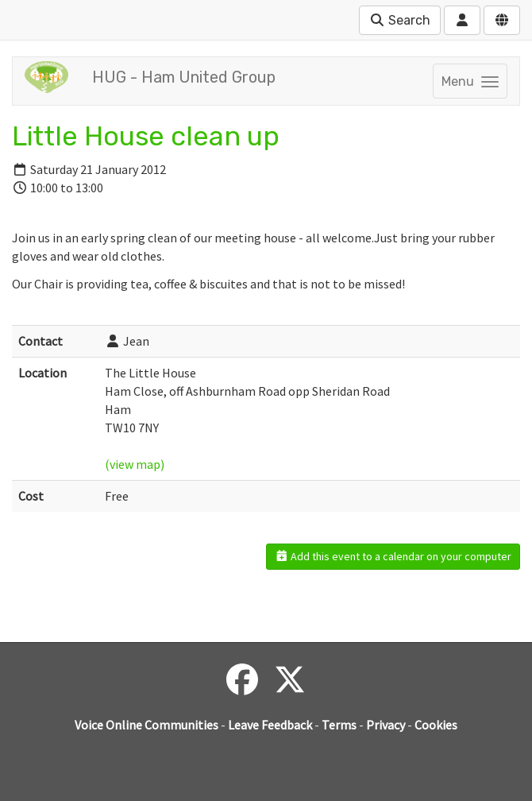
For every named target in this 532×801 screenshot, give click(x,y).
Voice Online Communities (146, 725)
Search (400, 20)
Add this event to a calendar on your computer (393, 556)
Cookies (436, 725)
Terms (339, 725)
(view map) (135, 464)
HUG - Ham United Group (184, 77)
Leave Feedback (270, 725)
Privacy (386, 725)
